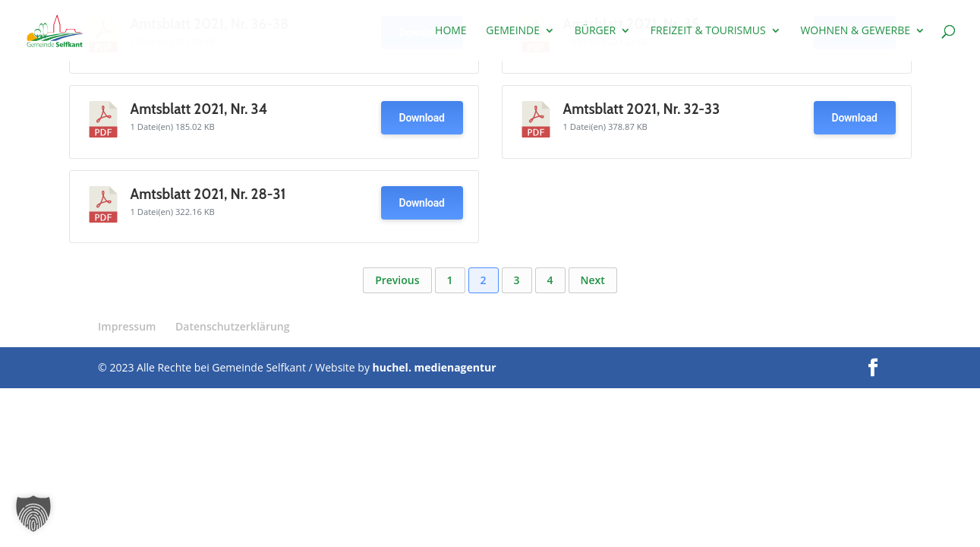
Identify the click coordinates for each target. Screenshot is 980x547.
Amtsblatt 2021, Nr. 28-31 (208, 194)
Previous (397, 280)
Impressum (127, 326)
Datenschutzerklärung (232, 326)
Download (422, 118)
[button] (33, 514)
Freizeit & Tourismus (708, 31)
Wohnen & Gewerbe (855, 31)
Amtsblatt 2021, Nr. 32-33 (642, 109)
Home (451, 31)
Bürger (596, 31)
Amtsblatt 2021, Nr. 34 (199, 109)
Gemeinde (513, 31)
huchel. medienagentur (435, 367)
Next (593, 280)
